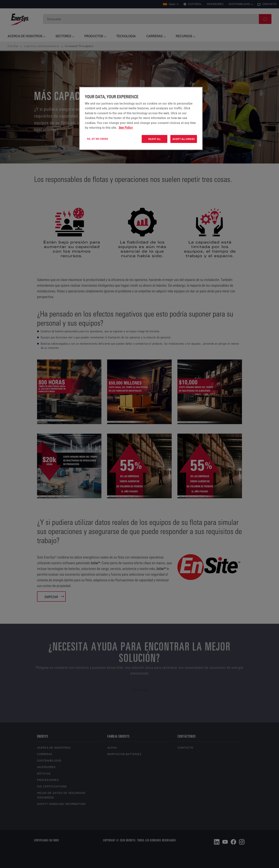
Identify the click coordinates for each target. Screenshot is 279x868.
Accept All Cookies (184, 139)
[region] (141, 119)
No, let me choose (98, 139)
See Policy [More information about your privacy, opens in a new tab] (126, 128)
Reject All (154, 139)
